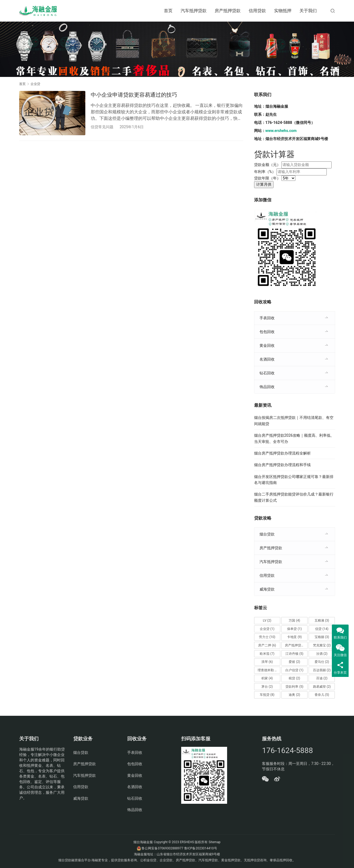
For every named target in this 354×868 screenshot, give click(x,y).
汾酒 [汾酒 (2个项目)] (322, 654)
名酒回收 (267, 359)
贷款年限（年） (267, 178)
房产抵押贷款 (228, 11)
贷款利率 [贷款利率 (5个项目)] (294, 687)
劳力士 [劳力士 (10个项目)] (267, 637)
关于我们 (308, 11)
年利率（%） (265, 172)
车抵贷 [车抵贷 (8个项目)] (267, 695)
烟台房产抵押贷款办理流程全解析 (282, 453)
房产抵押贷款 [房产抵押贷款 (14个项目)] (296, 645)
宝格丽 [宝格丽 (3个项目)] (322, 637)
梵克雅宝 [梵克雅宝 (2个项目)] (322, 645)
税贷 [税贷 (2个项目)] (294, 678)
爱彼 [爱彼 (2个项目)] (294, 662)
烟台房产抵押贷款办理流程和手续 (282, 465)
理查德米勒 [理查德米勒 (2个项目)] (268, 670)
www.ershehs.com (281, 131)
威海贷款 (267, 589)
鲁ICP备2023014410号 (201, 848)
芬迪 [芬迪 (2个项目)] (322, 678)
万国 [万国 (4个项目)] (294, 621)
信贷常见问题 (102, 127)
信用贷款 (257, 11)
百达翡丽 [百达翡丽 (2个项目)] (322, 670)
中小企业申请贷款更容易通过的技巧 (134, 95)
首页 (168, 11)
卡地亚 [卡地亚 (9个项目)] (294, 637)
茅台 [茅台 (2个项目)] (267, 687)
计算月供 (264, 184)
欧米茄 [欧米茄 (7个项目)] (267, 654)
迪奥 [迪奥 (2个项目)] (294, 695)
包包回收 (267, 332)
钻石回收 (267, 373)
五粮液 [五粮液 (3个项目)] (322, 621)
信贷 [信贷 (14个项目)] (322, 629)
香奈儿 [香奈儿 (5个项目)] (322, 695)
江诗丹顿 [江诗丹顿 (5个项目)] (294, 654)
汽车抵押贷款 (194, 11)
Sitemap (214, 842)
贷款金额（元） (267, 165)
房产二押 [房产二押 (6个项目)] (267, 645)
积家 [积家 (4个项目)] (267, 678)
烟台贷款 (267, 534)
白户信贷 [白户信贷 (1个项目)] (294, 670)
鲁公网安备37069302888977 (162, 848)
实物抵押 (283, 11)
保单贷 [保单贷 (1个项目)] (294, 629)
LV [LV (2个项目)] (267, 621)
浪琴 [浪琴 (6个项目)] (267, 662)
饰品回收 (267, 387)
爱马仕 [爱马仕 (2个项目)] (322, 662)
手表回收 (267, 318)
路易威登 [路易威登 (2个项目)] (322, 687)
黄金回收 (267, 345)
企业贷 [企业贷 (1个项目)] (267, 629)
